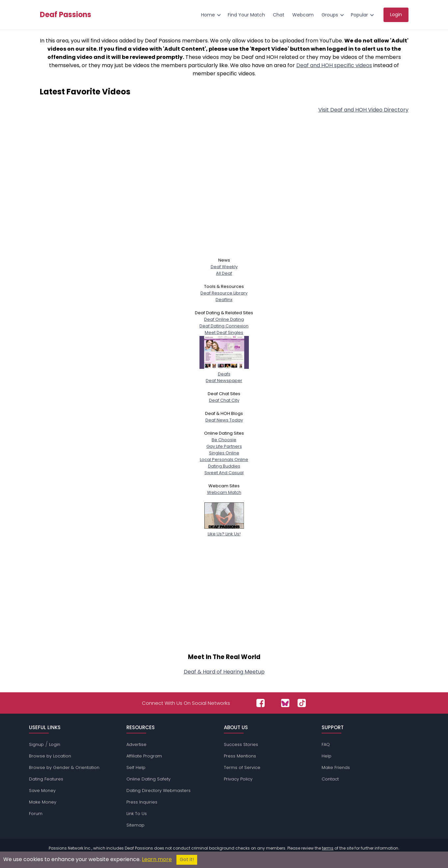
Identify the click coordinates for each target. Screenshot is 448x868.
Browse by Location (50, 756)
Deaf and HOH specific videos (334, 65)
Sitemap (135, 825)
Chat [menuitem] (279, 15)
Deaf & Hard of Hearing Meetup (224, 672)
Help (327, 756)
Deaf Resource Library (224, 293)
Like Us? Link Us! (224, 531)
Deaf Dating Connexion (224, 326)
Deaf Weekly (224, 267)
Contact (330, 779)
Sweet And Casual (224, 473)
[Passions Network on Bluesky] (285, 703)
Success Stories (241, 744)
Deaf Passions (66, 15)
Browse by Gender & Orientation (64, 767)
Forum (36, 814)
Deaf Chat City (224, 400)
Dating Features (46, 779)
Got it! (187, 860)
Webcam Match (224, 492)
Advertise (136, 744)
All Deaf (224, 273)
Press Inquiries (142, 802)
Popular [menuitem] (359, 15)
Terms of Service (242, 767)
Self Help (136, 767)
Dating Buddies (224, 466)
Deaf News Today (224, 420)
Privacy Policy (238, 779)
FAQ (326, 744)
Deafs (224, 371)
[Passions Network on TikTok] (302, 703)
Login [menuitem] (396, 14)
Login (55, 744)
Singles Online (224, 453)
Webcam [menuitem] (303, 15)
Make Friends (336, 767)
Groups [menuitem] (330, 15)
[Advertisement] (224, 191)
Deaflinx (224, 300)
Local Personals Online (224, 460)
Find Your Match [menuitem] (246, 15)
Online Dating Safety (148, 779)
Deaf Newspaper (224, 381)
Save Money (42, 791)
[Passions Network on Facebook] (261, 703)
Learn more (157, 859)
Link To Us (137, 814)
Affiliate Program (144, 756)
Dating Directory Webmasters (158, 791)
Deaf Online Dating (224, 319)
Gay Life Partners (224, 446)
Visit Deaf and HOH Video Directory (363, 110)
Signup (36, 744)
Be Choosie (224, 440)
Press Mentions (240, 756)
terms (328, 848)
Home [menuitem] (208, 15)
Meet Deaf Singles (224, 332)
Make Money (43, 802)
